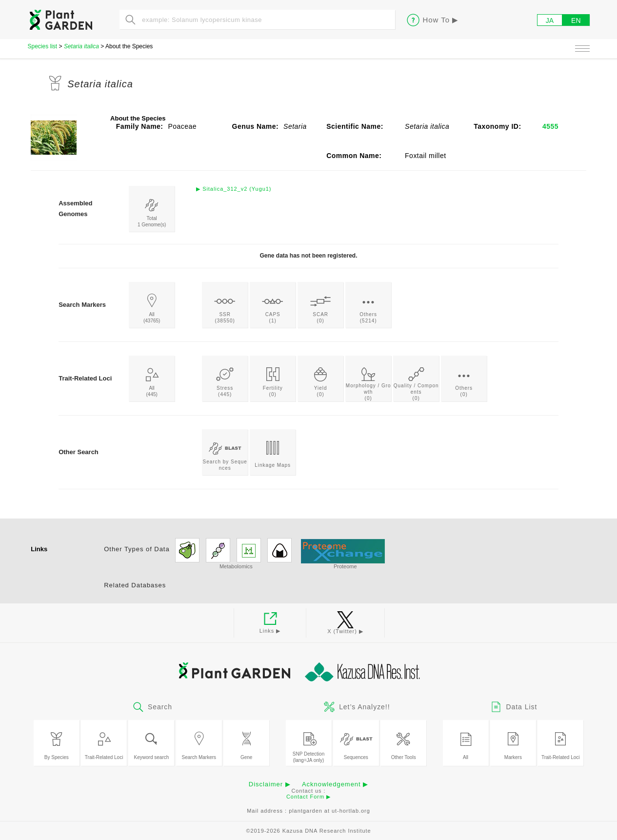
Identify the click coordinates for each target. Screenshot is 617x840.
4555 (550, 126)
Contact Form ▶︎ (308, 797)
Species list (43, 46)
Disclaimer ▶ (270, 784)
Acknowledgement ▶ (335, 784)
